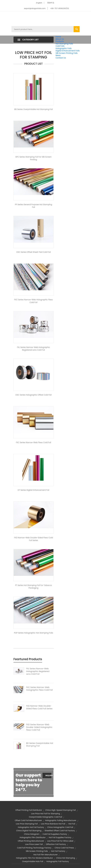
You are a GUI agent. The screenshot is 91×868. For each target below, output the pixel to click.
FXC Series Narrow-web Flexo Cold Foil (33, 442)
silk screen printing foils (37, 851)
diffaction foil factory (56, 844)
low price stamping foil (27, 824)
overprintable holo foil (33, 861)
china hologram (32, 834)
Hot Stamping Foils (64, 44)
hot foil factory (58, 851)
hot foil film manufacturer (46, 855)
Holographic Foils (64, 48)
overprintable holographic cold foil (45, 817)
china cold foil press (64, 848)
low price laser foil (34, 844)
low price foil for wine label (60, 841)
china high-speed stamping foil (60, 810)
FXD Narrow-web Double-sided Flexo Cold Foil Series (33, 539)
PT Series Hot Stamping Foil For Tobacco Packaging (33, 587)
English (39, 3)
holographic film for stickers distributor (34, 858)
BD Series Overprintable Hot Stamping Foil (40, 745)
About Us (60, 39)
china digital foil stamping (29, 831)
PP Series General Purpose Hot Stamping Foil (34, 206)
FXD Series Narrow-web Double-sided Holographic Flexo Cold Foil (39, 727)
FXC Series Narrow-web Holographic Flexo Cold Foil (33, 301)
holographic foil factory (58, 861)
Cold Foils (60, 46)
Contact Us (61, 58)
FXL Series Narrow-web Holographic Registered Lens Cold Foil (33, 349)
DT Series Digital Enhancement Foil (33, 490)
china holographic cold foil (60, 827)
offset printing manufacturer (31, 841)
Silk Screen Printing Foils (67, 53)
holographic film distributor (33, 837)
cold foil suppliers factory (55, 834)
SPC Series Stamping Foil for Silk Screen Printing (33, 158)
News (58, 55)
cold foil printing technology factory (34, 848)
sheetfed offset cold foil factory (60, 831)
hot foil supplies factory (60, 837)
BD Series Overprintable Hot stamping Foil (33, 109)
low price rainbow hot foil (53, 824)
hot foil (72, 824)
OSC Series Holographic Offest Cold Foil (33, 395)
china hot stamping (66, 858)
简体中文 (51, 3)
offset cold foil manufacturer (28, 820)
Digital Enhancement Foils (68, 51)
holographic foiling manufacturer (61, 820)
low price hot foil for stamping (46, 814)
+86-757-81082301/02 (59, 8)
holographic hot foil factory (31, 827)
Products (60, 41)
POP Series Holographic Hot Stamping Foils (33, 633)
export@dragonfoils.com (35, 8)
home (58, 37)
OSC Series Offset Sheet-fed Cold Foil (33, 252)
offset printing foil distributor (29, 810)
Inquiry (48, 775)
